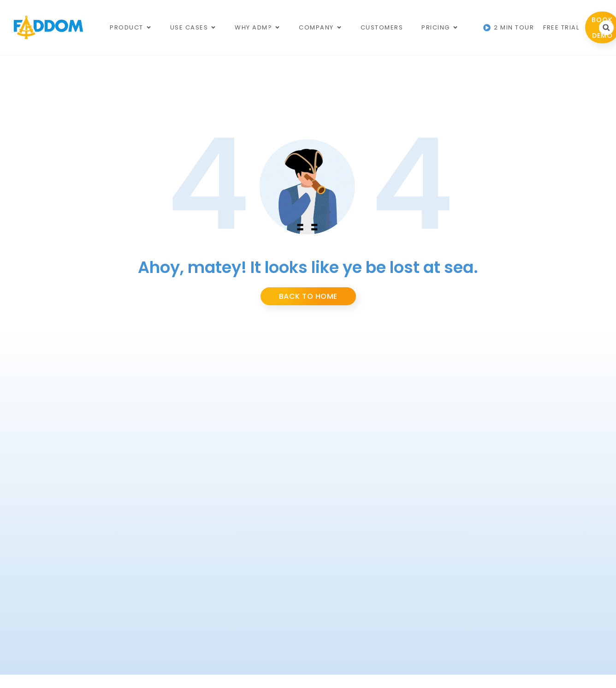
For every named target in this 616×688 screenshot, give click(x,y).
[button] (606, 28)
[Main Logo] (48, 27)
